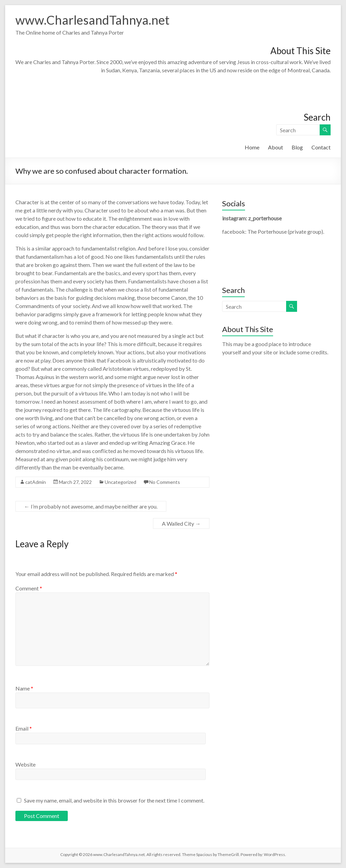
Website (25, 764)
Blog (297, 147)
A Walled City (181, 523)
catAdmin (36, 482)
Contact (321, 147)
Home (252, 147)
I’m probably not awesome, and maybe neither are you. (91, 506)
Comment (29, 588)
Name (24, 688)
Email (24, 728)
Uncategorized (120, 482)
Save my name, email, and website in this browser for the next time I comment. (114, 800)
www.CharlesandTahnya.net (92, 20)
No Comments (165, 482)
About (275, 147)
